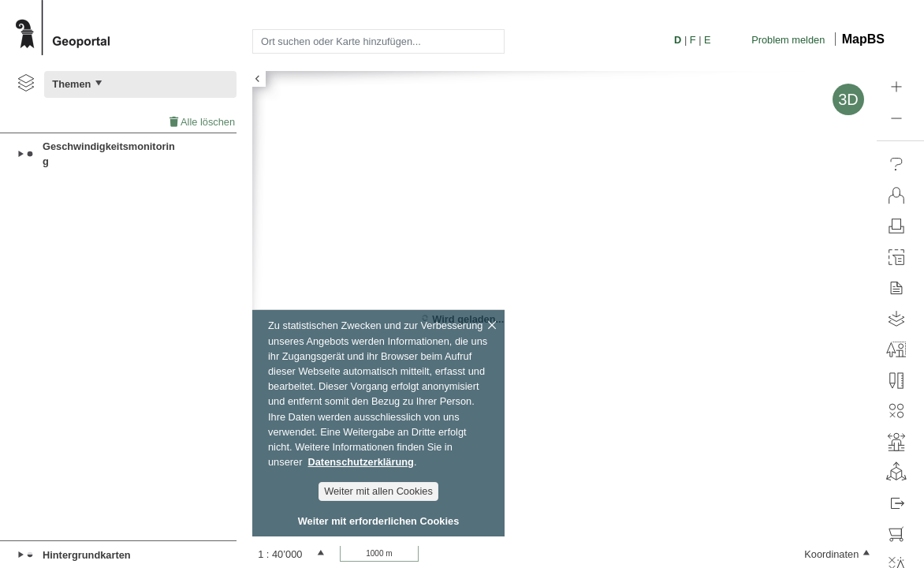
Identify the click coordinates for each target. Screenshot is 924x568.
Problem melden (788, 40)
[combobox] (378, 41)
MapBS (863, 39)
